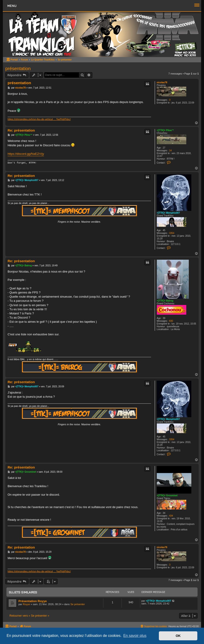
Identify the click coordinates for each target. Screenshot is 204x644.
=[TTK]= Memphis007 (168, 213)
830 (171, 321)
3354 (172, 233)
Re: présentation (21, 130)
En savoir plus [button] (135, 636)
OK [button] (178, 636)
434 (171, 516)
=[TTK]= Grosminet (167, 496)
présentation (18, 69)
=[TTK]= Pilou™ (165, 130)
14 (170, 151)
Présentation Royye (33, 601)
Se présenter (78, 604)
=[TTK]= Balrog (165, 301)
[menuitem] (153, 626)
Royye (26, 604)
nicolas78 (162, 82)
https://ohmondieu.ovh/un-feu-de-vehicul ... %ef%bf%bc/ (39, 119)
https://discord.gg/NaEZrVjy (26, 154)
